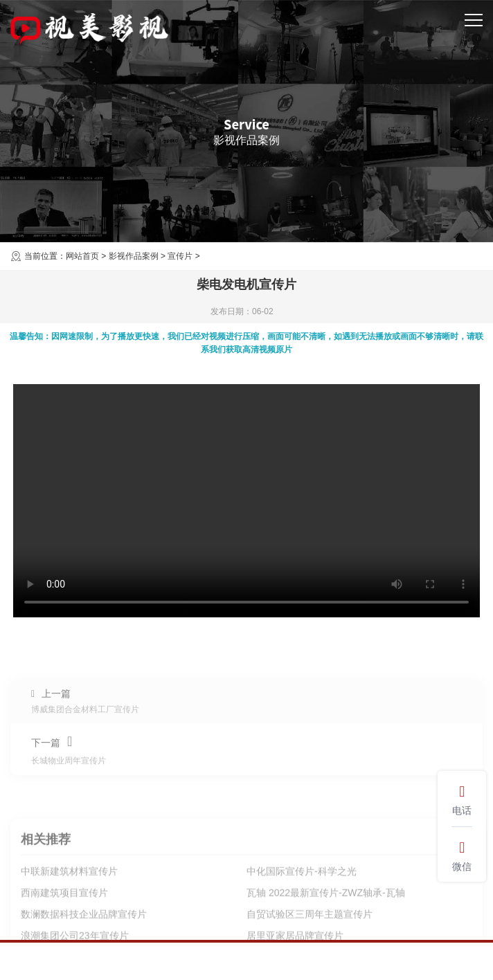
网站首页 (82, 256)
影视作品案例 (134, 256)
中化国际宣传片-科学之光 (302, 931)
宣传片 (180, 256)
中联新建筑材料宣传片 (69, 931)
